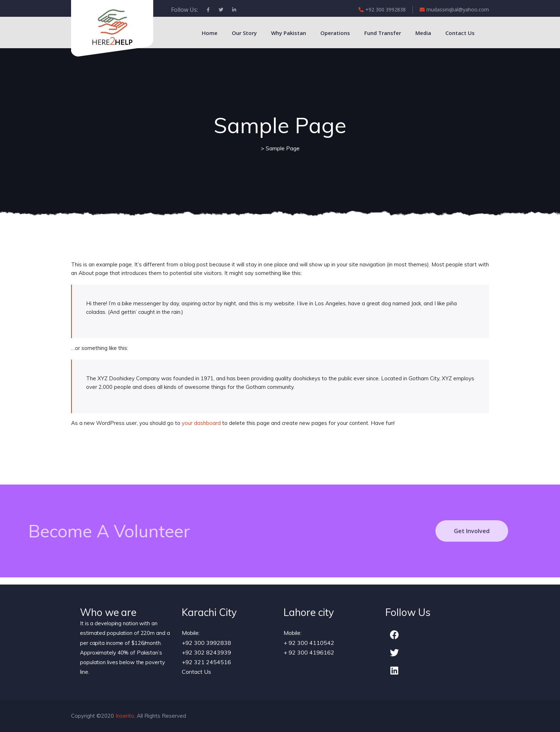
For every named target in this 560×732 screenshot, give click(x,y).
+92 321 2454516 (206, 662)
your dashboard (201, 423)
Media (423, 33)
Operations (335, 33)
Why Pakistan (289, 33)
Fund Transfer (383, 33)
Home (210, 33)
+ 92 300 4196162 (309, 652)
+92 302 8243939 (206, 652)
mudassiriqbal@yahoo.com (454, 9)
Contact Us (460, 33)
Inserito (125, 716)
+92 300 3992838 (382, 9)
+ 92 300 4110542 (309, 643)
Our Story (244, 33)
